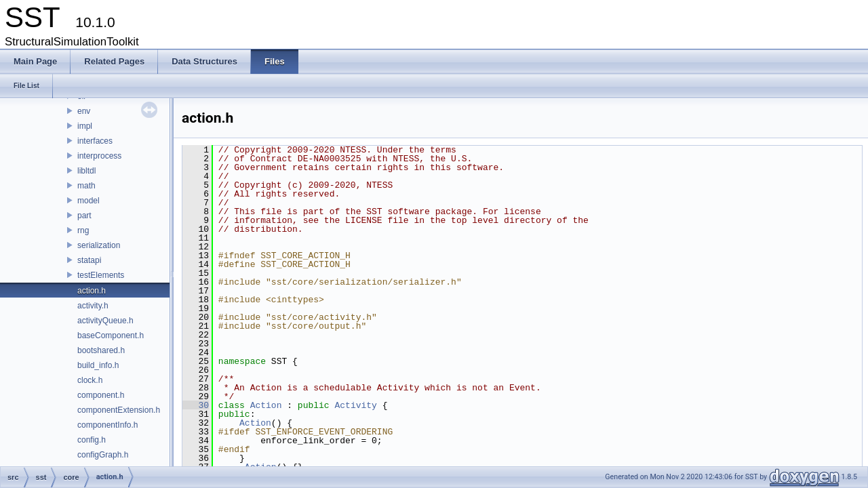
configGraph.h (103, 455)
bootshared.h (101, 350)
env (84, 111)
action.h (92, 291)
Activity (355, 405)
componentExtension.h (119, 410)
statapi (89, 260)
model (88, 201)
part (84, 216)
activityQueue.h (105, 321)
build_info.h (98, 365)
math (86, 186)
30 (196, 405)
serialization (99, 245)
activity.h (93, 306)
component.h (101, 395)
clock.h (90, 380)
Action (266, 405)
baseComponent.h (111, 335)
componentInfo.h (107, 425)
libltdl (86, 171)
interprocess (99, 156)
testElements (101, 275)
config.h (92, 440)
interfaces (95, 141)
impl (85, 126)
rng (83, 230)
